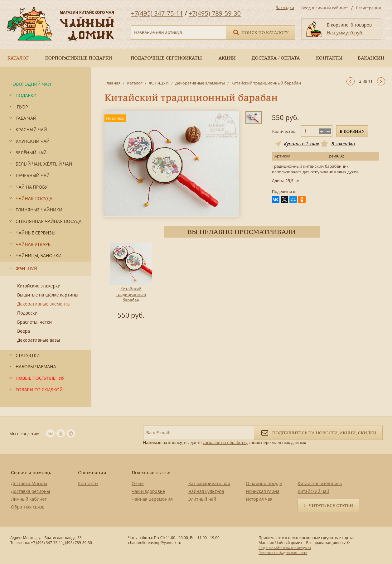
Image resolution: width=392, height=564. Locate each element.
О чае (138, 483)
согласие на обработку (225, 442)
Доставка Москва (29, 483)
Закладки (285, 7)
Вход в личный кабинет (325, 8)
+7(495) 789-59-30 (215, 13)
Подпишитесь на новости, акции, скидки (318, 432)
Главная (113, 83)
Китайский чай (313, 491)
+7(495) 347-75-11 (157, 13)
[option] (131, 282)
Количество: (284, 131)
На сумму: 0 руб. (345, 32)
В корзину (352, 131)
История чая (259, 499)
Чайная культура (206, 491)
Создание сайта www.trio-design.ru (285, 548)
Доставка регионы (30, 491)
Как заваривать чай (209, 483)
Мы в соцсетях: (24, 434)
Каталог (135, 83)
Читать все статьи (331, 505)
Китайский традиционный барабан (131, 294)
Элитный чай (202, 499)
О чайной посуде (264, 483)
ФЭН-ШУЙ (159, 83)
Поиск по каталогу (260, 32)
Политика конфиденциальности (283, 553)
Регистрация (368, 8)
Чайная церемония (152, 499)
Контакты (88, 483)
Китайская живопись (320, 483)
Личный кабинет (29, 499)
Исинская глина (263, 491)
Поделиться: (284, 192)
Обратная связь (28, 507)
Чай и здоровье (148, 491)
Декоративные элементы (200, 83)
